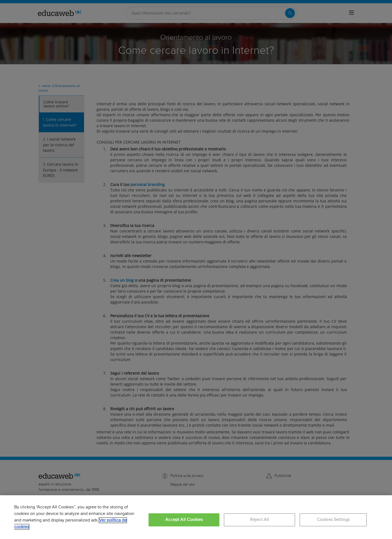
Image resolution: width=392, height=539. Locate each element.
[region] (196, 517)
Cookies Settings (333, 520)
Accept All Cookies (184, 520)
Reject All (260, 520)
